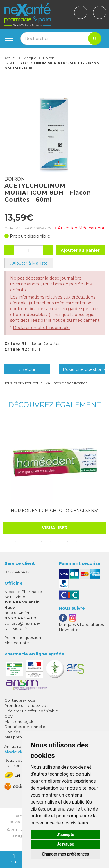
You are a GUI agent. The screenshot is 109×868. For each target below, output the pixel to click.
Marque (30, 58)
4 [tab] (42, 541)
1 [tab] (15, 541)
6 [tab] (59, 541)
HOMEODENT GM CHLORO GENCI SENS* (55, 511)
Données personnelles (26, 727)
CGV (9, 716)
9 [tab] (85, 541)
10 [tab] (94, 541)
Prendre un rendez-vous (27, 705)
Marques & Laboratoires (81, 624)
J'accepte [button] (65, 835)
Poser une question (23, 637)
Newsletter (69, 630)
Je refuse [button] (65, 844)
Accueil (10, 58)
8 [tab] (76, 541)
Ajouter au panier (80, 250)
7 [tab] (68, 541)
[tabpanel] (54, 476)
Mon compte (17, 643)
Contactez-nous (20, 700)
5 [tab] (50, 541)
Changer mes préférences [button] (65, 854)
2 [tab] (24, 541)
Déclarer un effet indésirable (41, 328)
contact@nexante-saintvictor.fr (22, 626)
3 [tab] (33, 541)
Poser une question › (84, 369)
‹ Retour (27, 369)
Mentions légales (20, 721)
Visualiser (55, 528)
